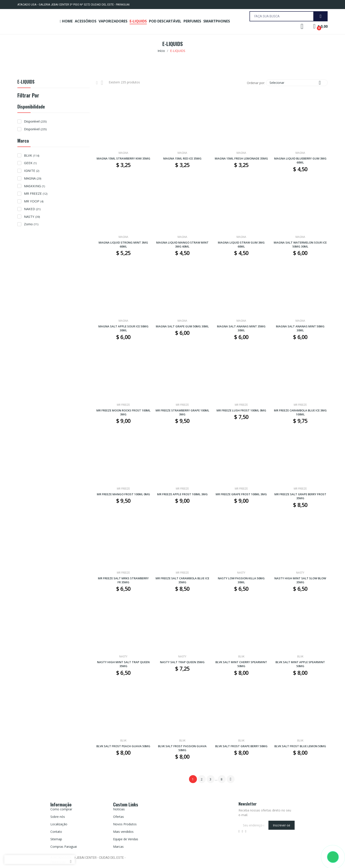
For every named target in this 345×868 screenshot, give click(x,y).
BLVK (32, 155)
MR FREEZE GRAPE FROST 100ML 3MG (241, 494)
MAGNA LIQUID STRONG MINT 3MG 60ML (123, 244)
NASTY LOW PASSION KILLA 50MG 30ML (241, 580)
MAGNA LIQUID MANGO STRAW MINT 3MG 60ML (182, 244)
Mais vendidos (123, 832)
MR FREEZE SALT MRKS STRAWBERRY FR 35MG (123, 580)
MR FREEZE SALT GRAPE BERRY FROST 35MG (300, 496)
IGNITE (32, 171)
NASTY (32, 217)
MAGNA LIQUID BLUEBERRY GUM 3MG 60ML (300, 160)
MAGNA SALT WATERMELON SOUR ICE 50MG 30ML (300, 244)
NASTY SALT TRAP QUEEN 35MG (182, 662)
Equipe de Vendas (126, 839)
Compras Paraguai (64, 847)
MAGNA (33, 178)
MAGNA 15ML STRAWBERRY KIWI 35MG (123, 158)
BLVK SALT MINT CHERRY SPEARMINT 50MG (241, 664)
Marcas (118, 847)
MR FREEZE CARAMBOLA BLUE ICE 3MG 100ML (300, 412)
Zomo (31, 224)
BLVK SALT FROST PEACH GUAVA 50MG (123, 746)
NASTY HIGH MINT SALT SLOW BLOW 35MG (300, 580)
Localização (59, 824)
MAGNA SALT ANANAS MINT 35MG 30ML (241, 328)
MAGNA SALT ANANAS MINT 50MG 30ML (300, 328)
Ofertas (118, 817)
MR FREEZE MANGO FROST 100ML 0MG (123, 494)
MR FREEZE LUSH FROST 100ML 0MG (241, 410)
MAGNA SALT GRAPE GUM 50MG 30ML (182, 326)
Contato (56, 832)
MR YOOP (34, 201)
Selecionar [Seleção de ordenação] (297, 83)
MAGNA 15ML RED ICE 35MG (182, 158)
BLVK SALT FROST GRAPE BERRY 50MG (241, 746)
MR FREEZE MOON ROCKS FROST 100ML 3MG (123, 412)
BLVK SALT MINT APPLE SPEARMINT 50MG (300, 664)
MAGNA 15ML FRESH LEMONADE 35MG (241, 158)
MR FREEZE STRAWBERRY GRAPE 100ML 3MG (182, 412)
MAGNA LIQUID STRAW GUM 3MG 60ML (241, 244)
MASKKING (34, 186)
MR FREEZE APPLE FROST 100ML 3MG (182, 494)
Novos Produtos (125, 824)
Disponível (35, 121)
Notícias (119, 809)
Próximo (231, 779)
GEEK (30, 163)
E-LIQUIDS (26, 82)
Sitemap (56, 839)
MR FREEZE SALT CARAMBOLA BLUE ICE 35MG (182, 580)
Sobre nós (58, 817)
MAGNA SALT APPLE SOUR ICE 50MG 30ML (123, 328)
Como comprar (61, 809)
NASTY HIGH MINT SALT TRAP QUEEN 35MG (123, 664)
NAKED (32, 209)
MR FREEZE (36, 193)
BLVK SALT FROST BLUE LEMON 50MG (300, 746)
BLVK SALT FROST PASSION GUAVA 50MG (182, 748)
